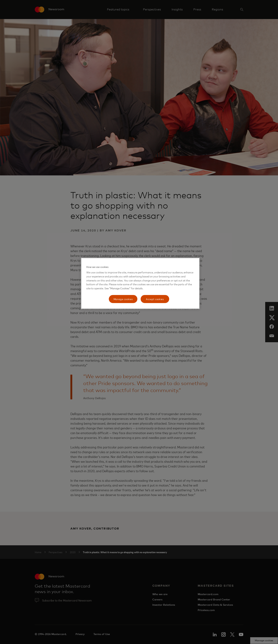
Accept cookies (155, 299)
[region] (140, 283)
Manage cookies (123, 299)
